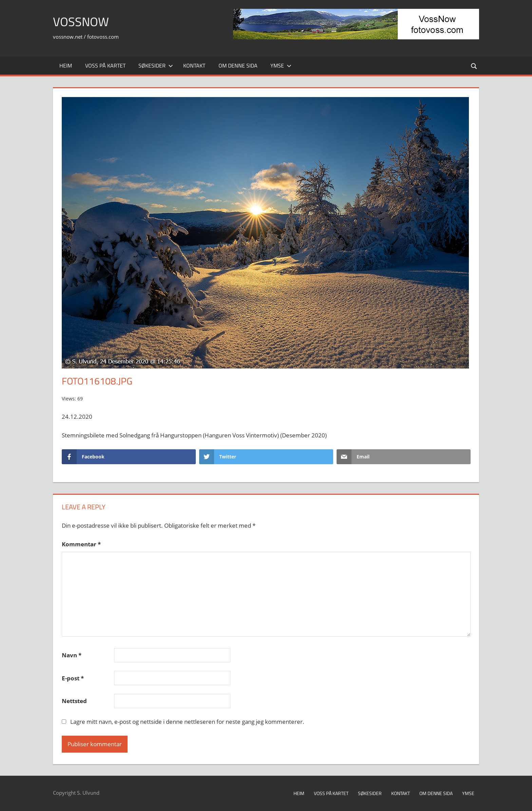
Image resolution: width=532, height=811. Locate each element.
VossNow (81, 22)
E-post (73, 678)
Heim (66, 65)
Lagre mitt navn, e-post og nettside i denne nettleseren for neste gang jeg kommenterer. (187, 722)
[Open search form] (474, 66)
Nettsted (74, 701)
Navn (72, 655)
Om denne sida (238, 65)
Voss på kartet (105, 65)
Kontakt (194, 65)
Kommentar (81, 544)
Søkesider (156, 65)
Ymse (281, 65)
